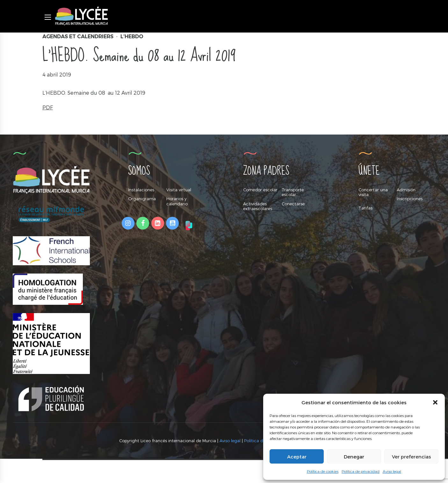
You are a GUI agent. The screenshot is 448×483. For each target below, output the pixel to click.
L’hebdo (132, 37)
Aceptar (297, 457)
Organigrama (142, 199)
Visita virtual (179, 190)
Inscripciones (410, 199)
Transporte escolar (293, 192)
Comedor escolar (260, 190)
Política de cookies (323, 471)
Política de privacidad (361, 471)
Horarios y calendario (177, 201)
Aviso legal (392, 471)
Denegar (354, 457)
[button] (435, 402)
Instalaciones (141, 190)
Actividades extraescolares (258, 206)
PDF (48, 107)
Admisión (406, 190)
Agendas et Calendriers (78, 37)
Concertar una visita (373, 192)
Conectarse (293, 204)
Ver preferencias (412, 457)
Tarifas (365, 208)
